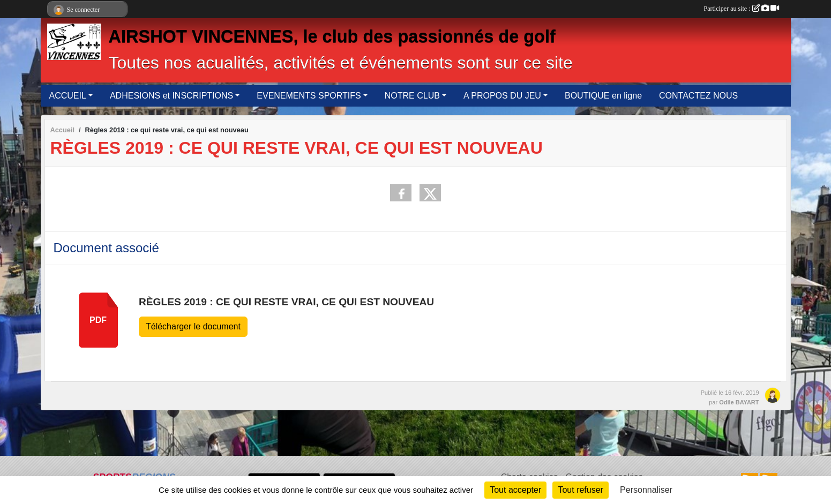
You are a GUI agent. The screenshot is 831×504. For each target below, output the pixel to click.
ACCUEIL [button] (68, 96)
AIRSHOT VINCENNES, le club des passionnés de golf (332, 36)
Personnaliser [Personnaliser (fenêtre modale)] (646, 490)
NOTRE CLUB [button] (412, 96)
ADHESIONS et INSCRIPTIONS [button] (171, 96)
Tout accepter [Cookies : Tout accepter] (515, 490)
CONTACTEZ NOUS (698, 96)
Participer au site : (742, 9)
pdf (98, 320)
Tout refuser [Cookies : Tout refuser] (580, 490)
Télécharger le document (193, 326)
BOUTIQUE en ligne (603, 96)
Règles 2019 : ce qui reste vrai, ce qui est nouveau (286, 302)
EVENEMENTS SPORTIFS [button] (309, 96)
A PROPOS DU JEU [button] (502, 96)
